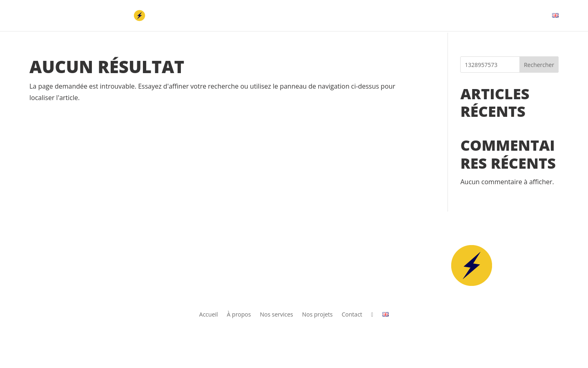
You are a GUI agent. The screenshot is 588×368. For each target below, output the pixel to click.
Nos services (428, 16)
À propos (384, 16)
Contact (518, 16)
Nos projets (476, 16)
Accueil (349, 16)
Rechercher (539, 65)
